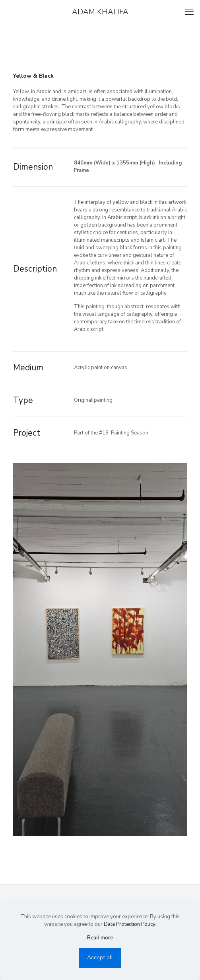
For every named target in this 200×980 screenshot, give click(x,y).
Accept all (100, 958)
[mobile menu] (189, 12)
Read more (100, 938)
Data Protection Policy (129, 924)
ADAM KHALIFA (100, 12)
